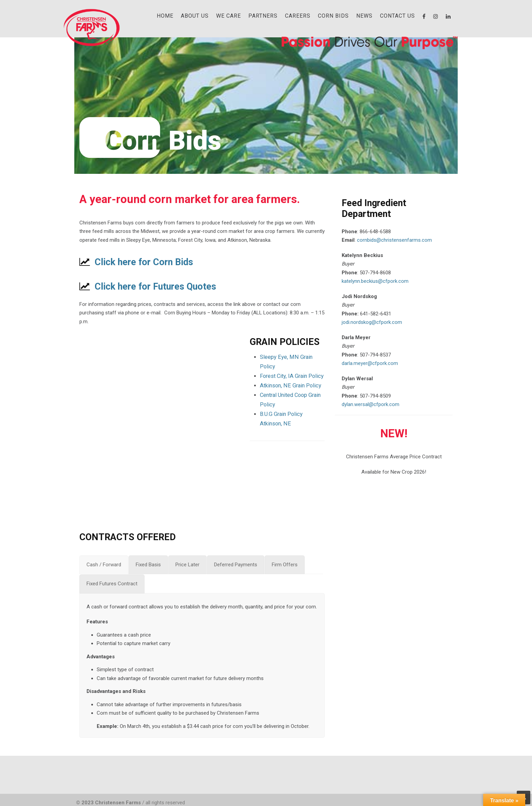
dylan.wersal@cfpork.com (370, 404)
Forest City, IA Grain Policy (292, 376)
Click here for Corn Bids (144, 262)
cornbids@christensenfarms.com (394, 240)
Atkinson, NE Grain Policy (291, 386)
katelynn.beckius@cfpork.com (375, 281)
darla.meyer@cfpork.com (370, 363)
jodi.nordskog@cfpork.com (372, 322)
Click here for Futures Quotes (155, 287)
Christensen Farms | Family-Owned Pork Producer (91, 27)
